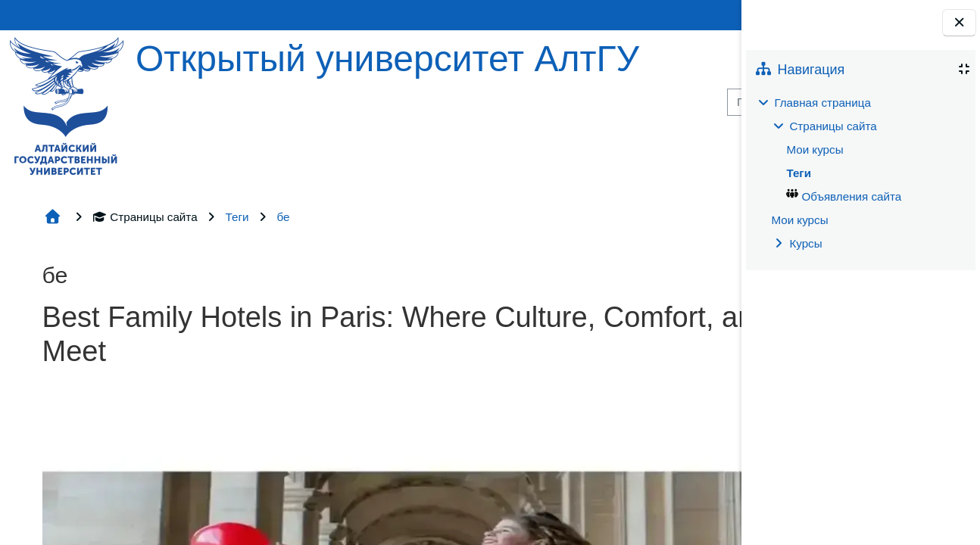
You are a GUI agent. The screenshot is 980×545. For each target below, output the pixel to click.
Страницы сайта (145, 217)
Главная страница (822, 103)
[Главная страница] (67, 105)
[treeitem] (860, 173)
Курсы (805, 243)
